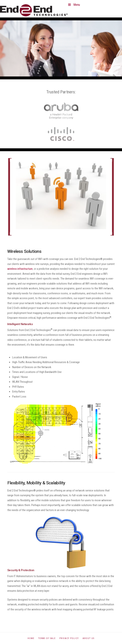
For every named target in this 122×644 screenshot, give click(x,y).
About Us (89, 638)
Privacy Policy (69, 638)
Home (31, 638)
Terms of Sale (47, 638)
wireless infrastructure (20, 269)
